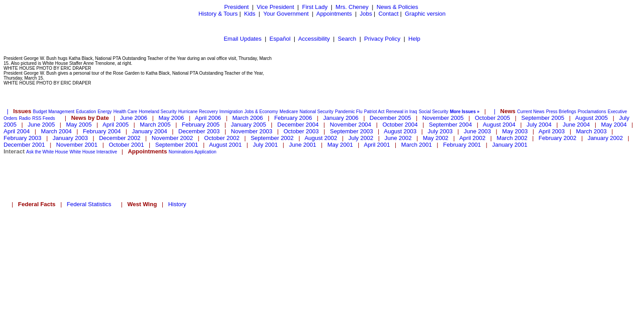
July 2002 (361, 138)
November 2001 (77, 145)
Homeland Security (157, 112)
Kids (250, 14)
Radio (25, 118)
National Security (317, 112)
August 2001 (225, 145)
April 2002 (472, 138)
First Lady (315, 7)
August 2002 (321, 138)
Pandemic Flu (349, 112)
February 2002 (557, 138)
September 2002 (272, 138)
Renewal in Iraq (401, 112)
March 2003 (591, 131)
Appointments (334, 14)
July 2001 (266, 145)
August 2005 (591, 118)
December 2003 (199, 131)
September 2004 (450, 125)
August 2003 (400, 131)
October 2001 (126, 145)
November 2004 (351, 125)
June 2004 (576, 125)
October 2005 (493, 118)
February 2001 (462, 145)
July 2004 (539, 125)
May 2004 (614, 125)
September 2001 (177, 145)
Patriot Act (374, 112)
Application (205, 152)
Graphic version (425, 14)
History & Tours (218, 14)
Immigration (231, 112)
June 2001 (303, 145)
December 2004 (298, 125)
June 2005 (41, 125)
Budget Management (54, 112)
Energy (105, 112)
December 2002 (120, 138)
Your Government (286, 14)
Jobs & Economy (261, 112)
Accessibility (314, 39)
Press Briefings (561, 112)
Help (414, 39)
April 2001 (377, 145)
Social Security (433, 112)
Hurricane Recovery (198, 112)
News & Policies (397, 7)
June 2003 (477, 131)
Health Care (125, 112)
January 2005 (248, 125)
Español (280, 39)
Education (86, 112)
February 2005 (201, 125)
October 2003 (301, 131)
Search (347, 39)
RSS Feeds (44, 118)
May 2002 (436, 138)
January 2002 (605, 138)
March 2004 (57, 131)
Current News (531, 112)
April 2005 (116, 125)
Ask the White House (47, 152)
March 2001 (417, 145)
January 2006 (341, 118)
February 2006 (293, 118)
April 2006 (208, 118)
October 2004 (400, 125)
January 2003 (70, 138)
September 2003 (352, 131)
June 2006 (134, 118)
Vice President (275, 7)
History (177, 204)
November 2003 (252, 131)
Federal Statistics (89, 204)
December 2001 (24, 145)
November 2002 (172, 138)
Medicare (289, 112)
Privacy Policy (382, 39)
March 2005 (155, 125)
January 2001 (510, 145)
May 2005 (79, 125)
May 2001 (340, 145)
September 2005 (543, 118)
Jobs (366, 14)
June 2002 (398, 138)
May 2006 (171, 118)
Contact (388, 14)
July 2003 (440, 131)
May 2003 (515, 131)
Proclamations (592, 112)
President (236, 7)
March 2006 (248, 118)
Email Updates (243, 39)
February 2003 (23, 138)
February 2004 (102, 131)
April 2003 (552, 131)
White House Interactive (93, 152)
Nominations (181, 152)
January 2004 (150, 131)
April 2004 (17, 131)
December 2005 (391, 118)
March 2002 (512, 138)
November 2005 (443, 118)
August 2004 (499, 125)
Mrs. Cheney (352, 7)
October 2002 (222, 138)
